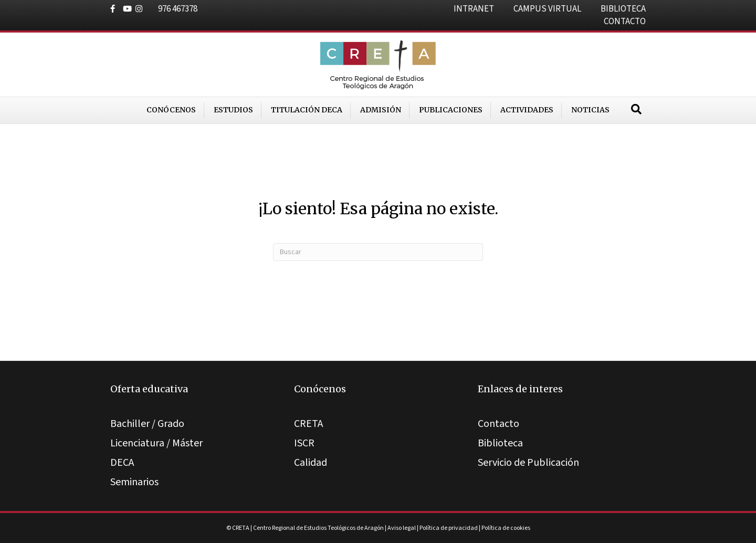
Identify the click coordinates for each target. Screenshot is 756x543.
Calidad (311, 463)
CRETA (308, 424)
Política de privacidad (449, 528)
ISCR (304, 443)
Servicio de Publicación (528, 463)
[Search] (636, 109)
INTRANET (474, 9)
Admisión (381, 110)
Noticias (590, 110)
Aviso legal (402, 528)
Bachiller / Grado (147, 424)
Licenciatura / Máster (156, 443)
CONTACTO (625, 22)
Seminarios (134, 482)
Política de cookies (506, 528)
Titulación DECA (307, 110)
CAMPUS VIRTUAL (547, 9)
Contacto (498, 424)
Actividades (527, 110)
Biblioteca (500, 443)
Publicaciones (451, 110)
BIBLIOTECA (623, 9)
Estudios (233, 110)
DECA (122, 463)
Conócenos (171, 110)
